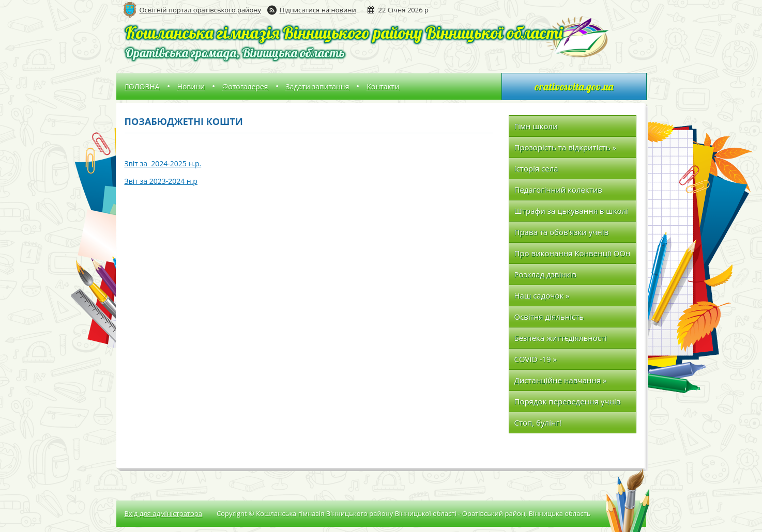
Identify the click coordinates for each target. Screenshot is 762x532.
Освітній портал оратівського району (200, 10)
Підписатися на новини (318, 10)
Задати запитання (318, 87)
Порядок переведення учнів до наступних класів (568, 404)
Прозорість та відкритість (565, 147)
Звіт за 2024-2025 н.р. (163, 163)
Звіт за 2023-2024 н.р (161, 181)
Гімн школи (536, 126)
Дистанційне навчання (561, 380)
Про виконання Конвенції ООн (573, 253)
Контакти (383, 87)
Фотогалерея (245, 87)
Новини (191, 87)
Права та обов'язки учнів (562, 232)
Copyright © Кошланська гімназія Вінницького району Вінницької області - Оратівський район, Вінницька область (403, 513)
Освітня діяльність (549, 317)
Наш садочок (542, 295)
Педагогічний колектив (558, 190)
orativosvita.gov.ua (574, 87)
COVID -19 (536, 359)
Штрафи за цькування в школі (571, 214)
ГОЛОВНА (142, 87)
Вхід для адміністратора (163, 513)
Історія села (536, 168)
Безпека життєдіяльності (561, 338)
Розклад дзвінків (545, 274)
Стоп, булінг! (538, 423)
